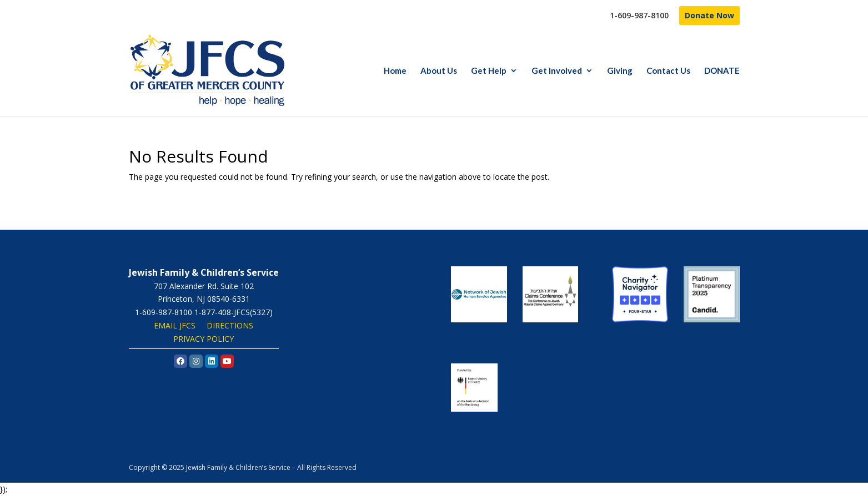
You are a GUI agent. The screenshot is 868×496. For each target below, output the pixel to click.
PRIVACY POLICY (204, 339)
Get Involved (557, 71)
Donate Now (709, 15)
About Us (439, 71)
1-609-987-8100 (639, 16)
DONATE (722, 71)
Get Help (489, 71)
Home (395, 71)
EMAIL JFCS (175, 325)
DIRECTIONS (230, 325)
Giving (620, 71)
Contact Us (668, 71)
